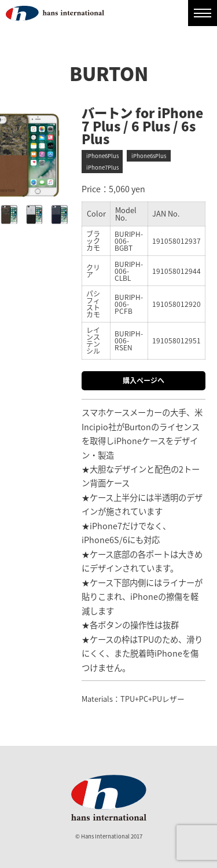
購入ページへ (144, 380)
